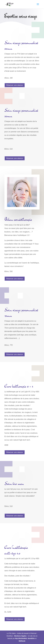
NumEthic (31, 638)
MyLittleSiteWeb (21, 638)
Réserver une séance (15, 85)
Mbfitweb (22, 641)
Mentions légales (20, 636)
